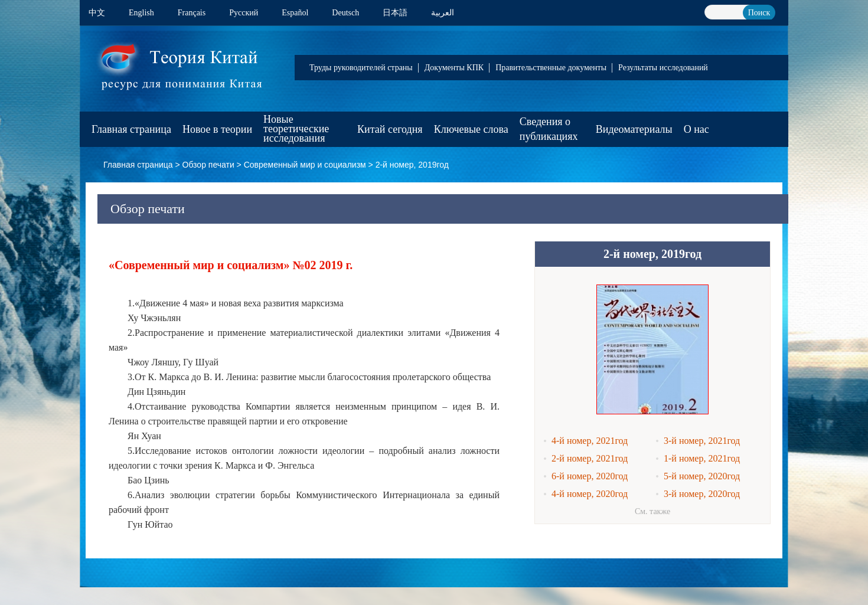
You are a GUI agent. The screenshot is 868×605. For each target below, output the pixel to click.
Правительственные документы (551, 68)
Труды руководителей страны (361, 68)
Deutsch (345, 13)
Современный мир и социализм (305, 165)
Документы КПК (454, 68)
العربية (443, 13)
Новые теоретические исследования (296, 129)
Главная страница (131, 129)
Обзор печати (208, 165)
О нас (696, 129)
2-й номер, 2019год (412, 165)
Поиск (759, 13)
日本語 (395, 13)
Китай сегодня (390, 129)
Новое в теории (217, 129)
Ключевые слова (471, 129)
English (141, 13)
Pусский (244, 13)
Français (192, 13)
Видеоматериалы (634, 129)
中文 (97, 13)
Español (295, 13)
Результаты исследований (663, 68)
